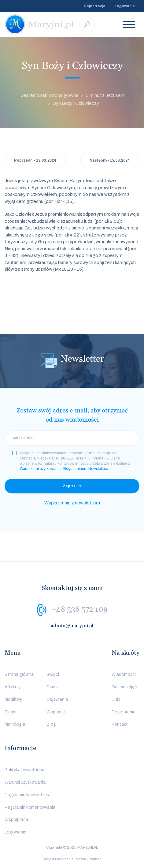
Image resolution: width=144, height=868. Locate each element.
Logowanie (125, 6)
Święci (53, 674)
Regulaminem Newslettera (86, 469)
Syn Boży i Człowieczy (76, 103)
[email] (72, 438)
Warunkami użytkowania (40, 469)
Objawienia (57, 700)
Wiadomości (124, 674)
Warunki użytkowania (25, 782)
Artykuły (13, 687)
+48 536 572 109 (80, 610)
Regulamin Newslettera (28, 795)
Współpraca (16, 820)
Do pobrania (124, 712)
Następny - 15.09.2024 (110, 160)
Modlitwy (13, 700)
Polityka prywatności (25, 770)
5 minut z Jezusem (105, 95)
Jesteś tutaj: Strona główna (50, 95)
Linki (116, 700)
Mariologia (15, 724)
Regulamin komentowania (30, 807)
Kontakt (120, 724)
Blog (51, 724)
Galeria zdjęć (124, 687)
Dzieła (53, 687)
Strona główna (19, 674)
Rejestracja (95, 6)
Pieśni (10, 712)
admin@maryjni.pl (72, 626)
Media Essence (89, 859)
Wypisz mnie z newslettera (72, 503)
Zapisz (69, 486)
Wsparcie (56, 712)
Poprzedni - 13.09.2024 (35, 160)
